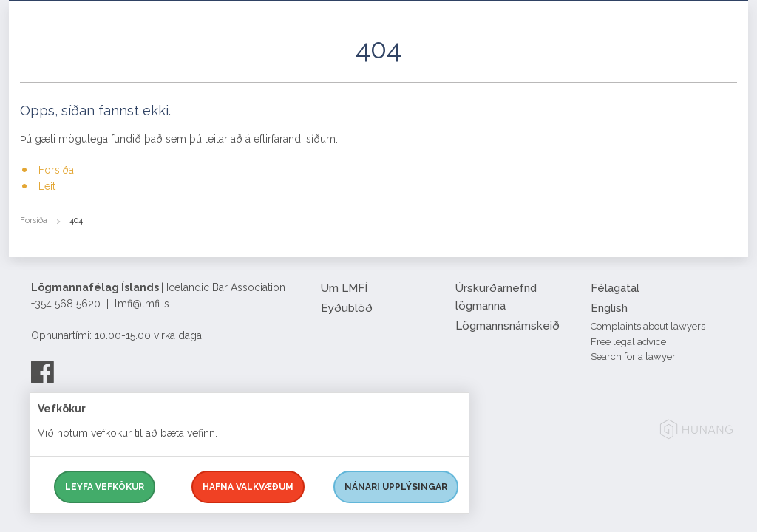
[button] (726, 66)
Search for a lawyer (633, 357)
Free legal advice (628, 342)
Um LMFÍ (344, 288)
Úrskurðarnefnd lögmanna (496, 297)
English (609, 308)
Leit (47, 186)
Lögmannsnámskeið (508, 326)
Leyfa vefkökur (105, 487)
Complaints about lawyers (648, 326)
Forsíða (56, 170)
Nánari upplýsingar (396, 487)
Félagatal (615, 288)
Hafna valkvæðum (248, 487)
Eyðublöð (347, 308)
